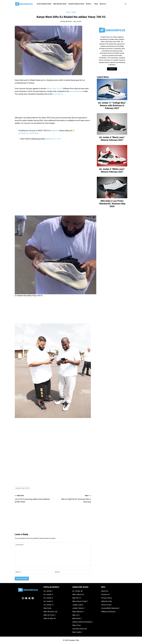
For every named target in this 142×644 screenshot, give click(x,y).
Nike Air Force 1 (50, 615)
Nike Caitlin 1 (77, 632)
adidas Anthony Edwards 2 (83, 622)
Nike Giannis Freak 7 (80, 601)
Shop (96, 4)
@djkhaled (55, 131)
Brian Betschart (67, 21)
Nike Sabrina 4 (78, 612)
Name (19, 572)
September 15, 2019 (53, 139)
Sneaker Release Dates (76, 4)
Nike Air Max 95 (50, 618)
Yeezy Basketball (76, 91)
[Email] (72, 572)
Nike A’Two (77, 625)
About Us (103, 4)
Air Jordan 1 (48, 591)
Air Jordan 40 (77, 591)
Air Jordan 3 (48, 594)
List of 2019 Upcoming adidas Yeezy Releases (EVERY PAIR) (33, 499)
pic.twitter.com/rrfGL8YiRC (29, 133)
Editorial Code (106, 601)
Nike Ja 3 (76, 615)
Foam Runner (58, 94)
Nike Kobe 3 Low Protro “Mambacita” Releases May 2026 (112, 204)
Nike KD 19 (77, 598)
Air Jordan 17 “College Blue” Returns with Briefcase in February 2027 (112, 106)
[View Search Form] (125, 4)
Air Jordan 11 (49, 605)
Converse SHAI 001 (80, 629)
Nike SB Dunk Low (50, 612)
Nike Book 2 (77, 618)
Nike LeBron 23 (78, 594)
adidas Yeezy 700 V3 (54, 89)
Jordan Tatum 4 (78, 608)
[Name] (33, 572)
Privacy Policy (106, 598)
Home (68, 12)
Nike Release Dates (60, 4)
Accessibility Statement (110, 608)
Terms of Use (106, 605)
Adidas (74, 12)
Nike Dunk (47, 608)
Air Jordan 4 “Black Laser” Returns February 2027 (112, 139)
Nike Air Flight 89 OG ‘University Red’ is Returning (73, 499)
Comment (20, 545)
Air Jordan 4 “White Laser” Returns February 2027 (112, 170)
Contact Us (105, 594)
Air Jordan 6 (48, 601)
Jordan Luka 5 (78, 605)
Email (58, 572)
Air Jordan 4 (48, 598)
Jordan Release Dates (44, 4)
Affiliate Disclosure (108, 612)
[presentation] (112, 89)
